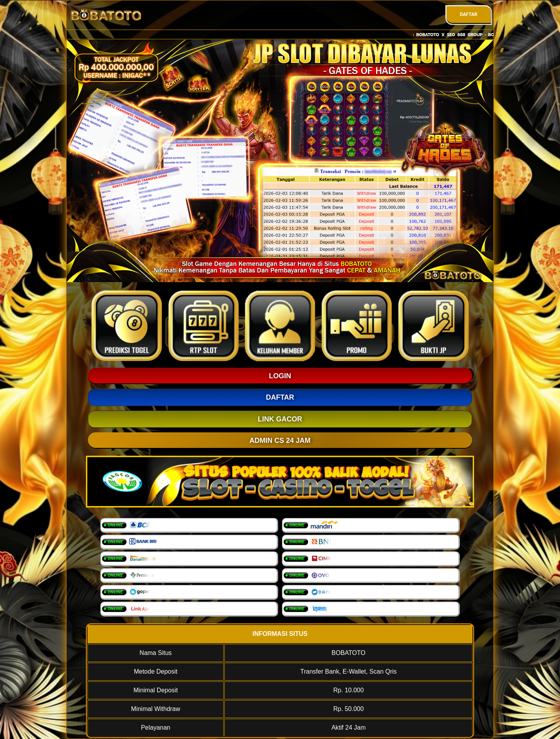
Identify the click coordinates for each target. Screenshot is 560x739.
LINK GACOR (280, 419)
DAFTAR (468, 14)
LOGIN (280, 376)
